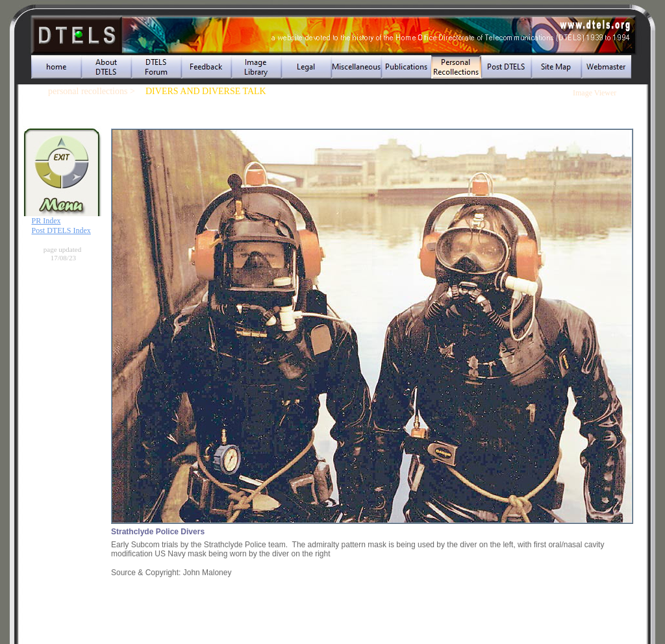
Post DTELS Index (61, 230)
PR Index (46, 221)
